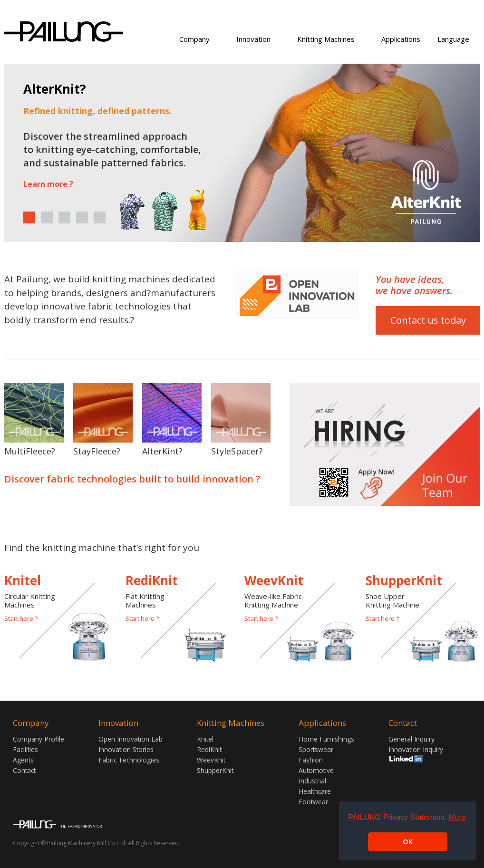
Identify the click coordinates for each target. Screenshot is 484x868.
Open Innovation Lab (131, 739)
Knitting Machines (326, 39)
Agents (23, 760)
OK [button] (408, 842)
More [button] (457, 817)
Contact (24, 770)
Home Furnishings (326, 739)
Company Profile (39, 739)
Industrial (312, 781)
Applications (401, 39)
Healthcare (315, 791)
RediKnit (209, 749)
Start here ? (21, 618)
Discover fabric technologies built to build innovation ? (132, 479)
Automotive (316, 770)
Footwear (313, 802)
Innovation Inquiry (416, 749)
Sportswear (316, 749)
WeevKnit (211, 760)
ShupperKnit (215, 770)
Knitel (205, 739)
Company (194, 39)
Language (453, 39)
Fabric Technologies (129, 760)
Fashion (311, 760)
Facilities (25, 749)
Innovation (253, 39)
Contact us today (428, 320)
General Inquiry (411, 739)
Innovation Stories (126, 749)
